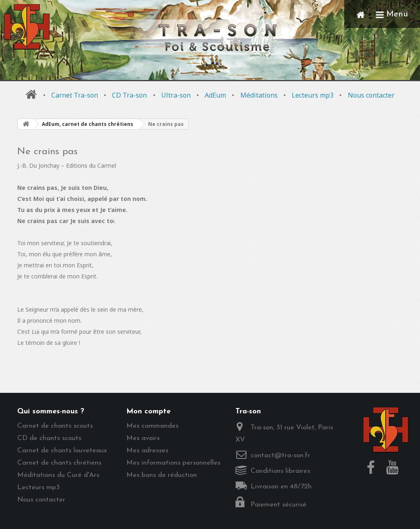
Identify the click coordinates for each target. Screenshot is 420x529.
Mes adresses (147, 450)
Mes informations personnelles (173, 463)
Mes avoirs (143, 438)
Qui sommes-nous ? (51, 412)
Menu (392, 14)
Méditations (259, 95)
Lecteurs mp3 (313, 95)
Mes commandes (152, 426)
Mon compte (148, 412)
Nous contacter (371, 95)
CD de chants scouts (49, 438)
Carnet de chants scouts (55, 426)
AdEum (215, 95)
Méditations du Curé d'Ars (58, 475)
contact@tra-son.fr (280, 455)
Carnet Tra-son (75, 95)
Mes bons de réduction (162, 475)
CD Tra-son (129, 95)
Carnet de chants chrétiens (59, 463)
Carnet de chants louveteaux (62, 450)
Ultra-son (176, 95)
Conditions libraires (280, 471)
